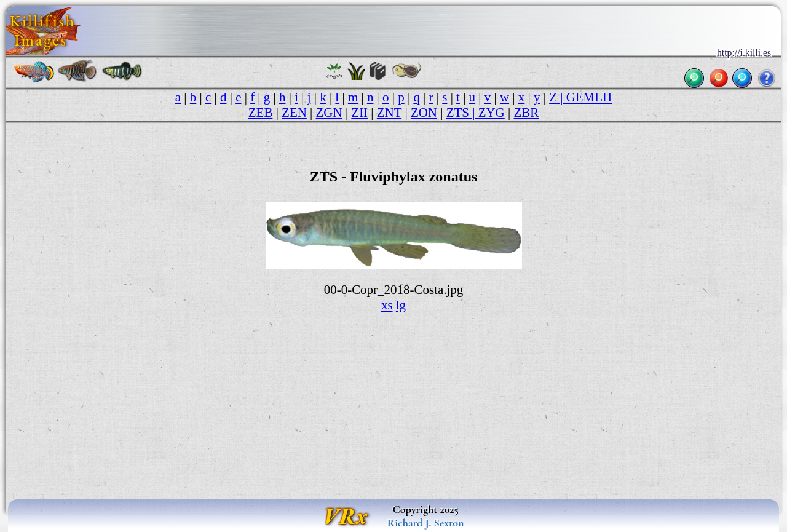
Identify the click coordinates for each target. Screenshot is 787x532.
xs (387, 305)
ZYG (492, 113)
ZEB (261, 113)
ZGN (329, 113)
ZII (359, 113)
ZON (424, 113)
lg (401, 305)
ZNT (389, 113)
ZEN (294, 113)
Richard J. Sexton (426, 523)
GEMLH (589, 97)
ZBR (526, 113)
